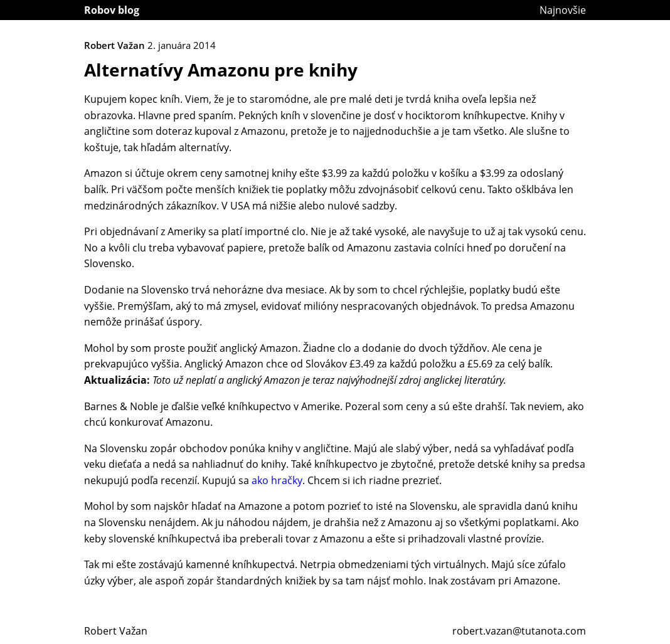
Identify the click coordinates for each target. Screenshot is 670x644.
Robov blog (112, 10)
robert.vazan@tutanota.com (519, 631)
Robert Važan (116, 631)
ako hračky (277, 480)
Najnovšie (563, 10)
